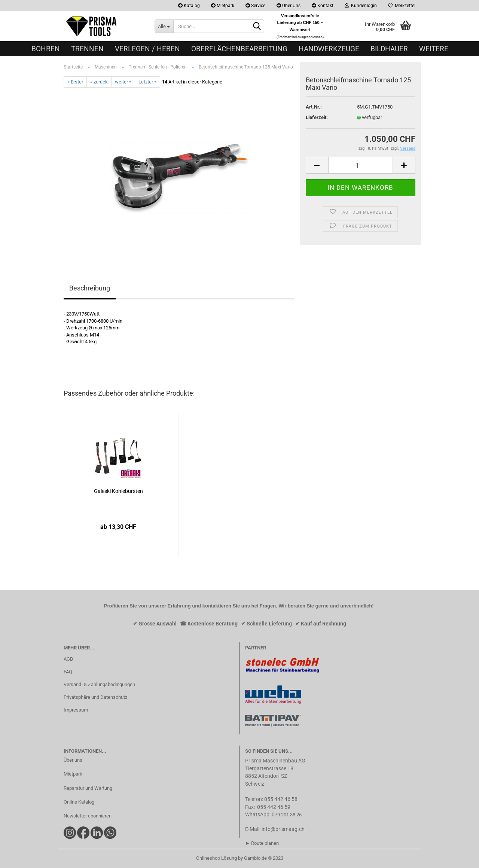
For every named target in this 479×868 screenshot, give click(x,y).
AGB (68, 659)
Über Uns (289, 6)
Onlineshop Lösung (216, 858)
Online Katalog (79, 802)
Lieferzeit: (317, 117)
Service (255, 6)
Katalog (189, 6)
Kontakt (323, 6)
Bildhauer (389, 49)
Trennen (87, 49)
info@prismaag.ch (283, 829)
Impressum (76, 710)
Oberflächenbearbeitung (239, 49)
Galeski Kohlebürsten (118, 491)
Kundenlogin (361, 6)
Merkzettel (402, 6)
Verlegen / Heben (147, 49)
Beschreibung (90, 288)
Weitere (434, 49)
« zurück (99, 82)
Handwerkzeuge (329, 49)
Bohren (46, 49)
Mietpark (223, 6)
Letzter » (147, 82)
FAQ (68, 672)
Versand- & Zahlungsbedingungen (99, 684)
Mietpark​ (73, 774)
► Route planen (262, 843)
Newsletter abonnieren (88, 816)
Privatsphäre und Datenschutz (95, 697)
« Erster (75, 82)
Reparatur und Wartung (88, 788)
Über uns (73, 760)
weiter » (123, 82)
